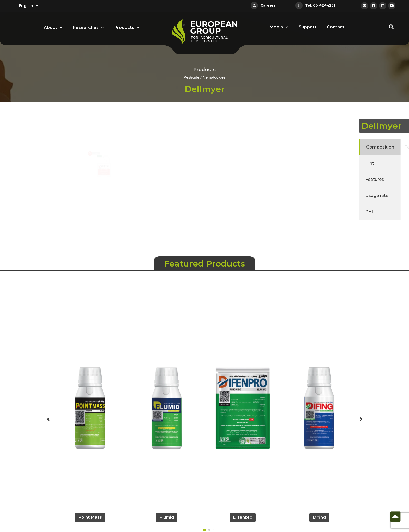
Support (308, 27)
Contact (336, 27)
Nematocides (214, 78)
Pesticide (191, 78)
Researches (88, 27)
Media (279, 27)
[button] (204, 530)
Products (127, 27)
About (53, 27)
